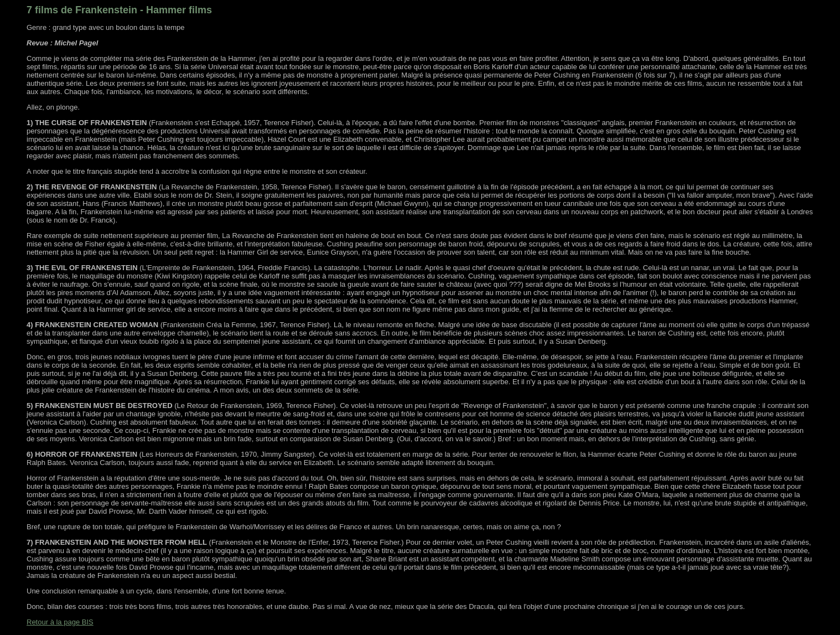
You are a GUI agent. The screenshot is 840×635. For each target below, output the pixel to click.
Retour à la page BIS (60, 622)
